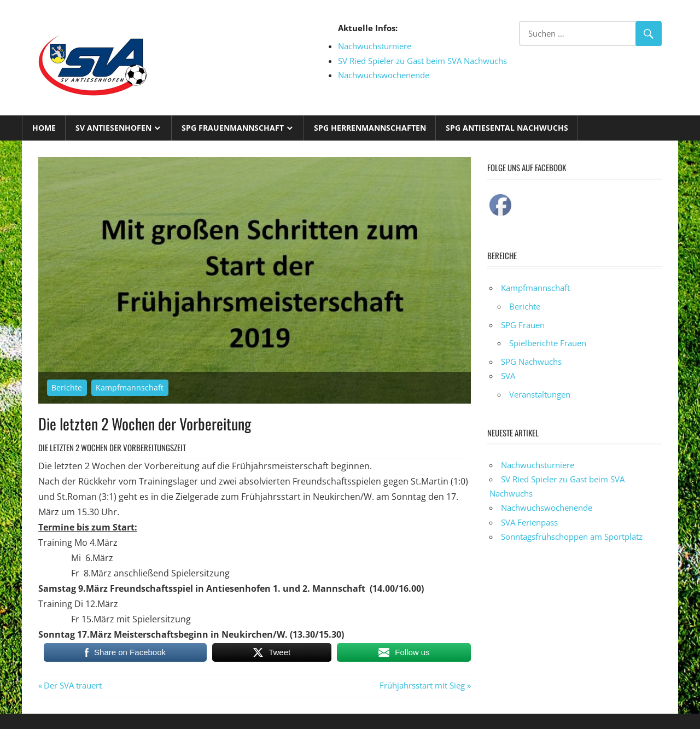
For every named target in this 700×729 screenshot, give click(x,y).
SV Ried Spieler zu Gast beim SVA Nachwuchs (422, 61)
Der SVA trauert (72, 685)
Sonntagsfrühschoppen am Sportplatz (572, 536)
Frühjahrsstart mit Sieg (422, 685)
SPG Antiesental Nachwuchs (507, 128)
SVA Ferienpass (529, 522)
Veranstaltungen (540, 394)
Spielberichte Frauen (548, 343)
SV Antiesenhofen (113, 128)
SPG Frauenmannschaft (233, 128)
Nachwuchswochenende (384, 75)
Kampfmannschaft (130, 387)
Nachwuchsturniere (375, 46)
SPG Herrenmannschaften (370, 128)
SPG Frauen (523, 325)
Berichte (67, 387)
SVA (508, 376)
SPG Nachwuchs (531, 361)
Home (44, 128)
